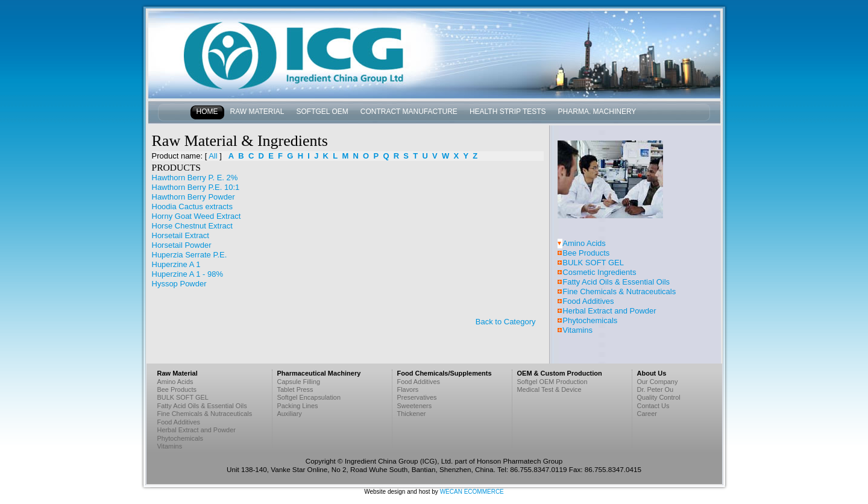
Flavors (408, 389)
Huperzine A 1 (176, 264)
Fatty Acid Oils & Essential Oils (616, 282)
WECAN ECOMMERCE (472, 492)
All (213, 156)
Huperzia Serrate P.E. (190, 255)
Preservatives (417, 397)
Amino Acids (584, 243)
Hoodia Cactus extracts (192, 206)
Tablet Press (295, 389)
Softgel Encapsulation (309, 397)
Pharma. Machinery (597, 112)
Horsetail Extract (181, 235)
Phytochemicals (590, 320)
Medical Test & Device (549, 389)
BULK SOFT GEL (593, 263)
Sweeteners (415, 406)
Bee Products (586, 253)
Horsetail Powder (182, 245)
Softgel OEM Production (552, 382)
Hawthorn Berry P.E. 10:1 (196, 187)
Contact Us (653, 406)
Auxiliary (290, 414)
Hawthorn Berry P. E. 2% (195, 178)
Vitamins (577, 330)
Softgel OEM (322, 112)
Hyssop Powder (179, 284)
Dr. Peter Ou (656, 389)
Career (647, 414)
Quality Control (659, 397)
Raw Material (257, 112)
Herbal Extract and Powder (609, 311)
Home (207, 112)
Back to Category (506, 322)
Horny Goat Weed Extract (197, 216)
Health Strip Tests (508, 112)
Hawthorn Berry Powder (193, 197)
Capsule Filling (299, 382)
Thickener (412, 414)
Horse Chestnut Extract (192, 226)
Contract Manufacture (409, 112)
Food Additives (588, 301)
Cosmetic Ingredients (599, 272)
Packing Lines (298, 406)
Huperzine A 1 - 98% (188, 274)
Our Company (658, 382)
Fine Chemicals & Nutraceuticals (619, 291)
